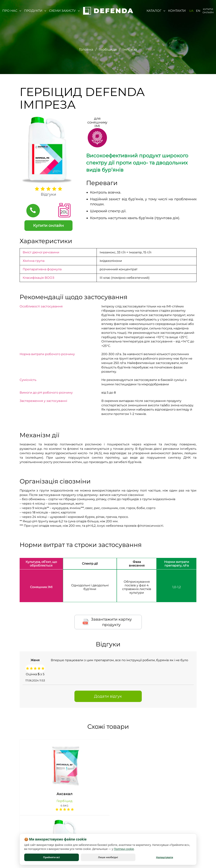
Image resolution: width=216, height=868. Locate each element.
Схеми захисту (64, 11)
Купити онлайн (208, 11)
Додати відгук (108, 696)
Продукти (35, 11)
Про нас (12, 11)
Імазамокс (108, 252)
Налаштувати (164, 857)
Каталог (156, 11)
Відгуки (48, 194)
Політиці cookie (124, 849)
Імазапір (136, 252)
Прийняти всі (51, 857)
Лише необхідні (108, 857)
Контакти (177, 11)
